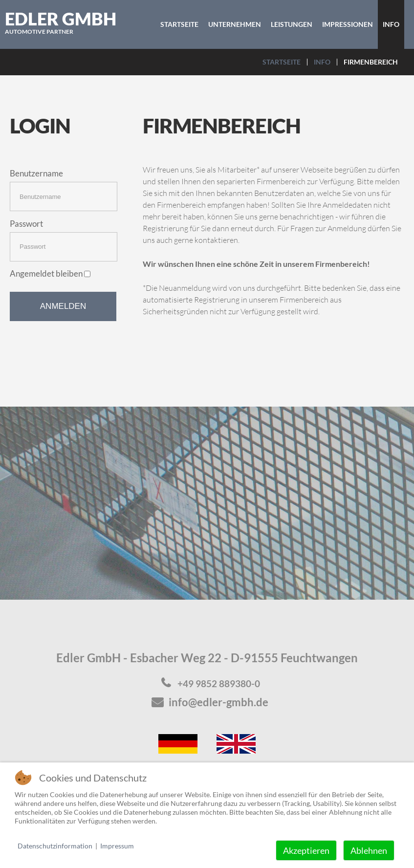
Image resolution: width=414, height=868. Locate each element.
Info (391, 24)
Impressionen (348, 24)
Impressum (117, 846)
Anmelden (63, 306)
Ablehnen (369, 850)
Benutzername (36, 173)
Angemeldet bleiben (50, 273)
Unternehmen (235, 24)
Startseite (179, 24)
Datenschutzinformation (55, 846)
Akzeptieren (306, 850)
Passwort (26, 224)
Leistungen (292, 24)
